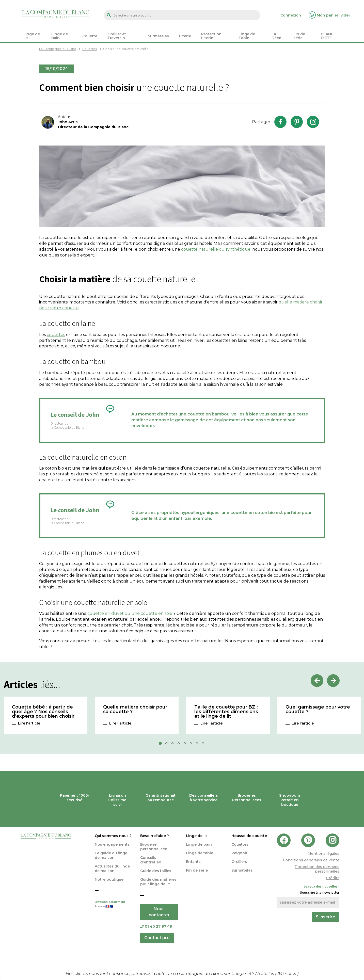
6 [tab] (192, 745)
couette (196, 414)
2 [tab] (168, 745)
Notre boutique (109, 879)
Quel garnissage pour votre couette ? (318, 710)
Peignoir (239, 853)
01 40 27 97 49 (156, 926)
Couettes (240, 844)
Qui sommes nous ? (113, 836)
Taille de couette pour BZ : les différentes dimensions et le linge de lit (226, 712)
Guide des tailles (156, 871)
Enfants (193, 862)
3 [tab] (174, 745)
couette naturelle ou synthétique (216, 249)
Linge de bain (199, 844)
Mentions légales (323, 854)
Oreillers (239, 862)
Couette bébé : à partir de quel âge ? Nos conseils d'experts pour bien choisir (43, 712)
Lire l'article (29, 723)
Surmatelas (242, 870)
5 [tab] (186, 745)
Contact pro (157, 938)
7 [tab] (198, 745)
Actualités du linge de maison (112, 869)
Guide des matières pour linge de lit (158, 882)
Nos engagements (112, 844)
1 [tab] (162, 745)
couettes (56, 335)
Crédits (333, 878)
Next (333, 681)
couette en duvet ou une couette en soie (130, 613)
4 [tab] (180, 745)
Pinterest (297, 122)
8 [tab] (204, 745)
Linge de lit (196, 836)
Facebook (280, 122)
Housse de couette (249, 836)
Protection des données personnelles (317, 869)
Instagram (313, 122)
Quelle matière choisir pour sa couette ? (135, 710)
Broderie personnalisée (154, 847)
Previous (317, 681)
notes (287, 974)
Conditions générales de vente (311, 860)
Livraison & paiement (114, 905)
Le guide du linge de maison (111, 855)
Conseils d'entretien (151, 860)
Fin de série (197, 870)
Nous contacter (159, 912)
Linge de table (200, 853)
